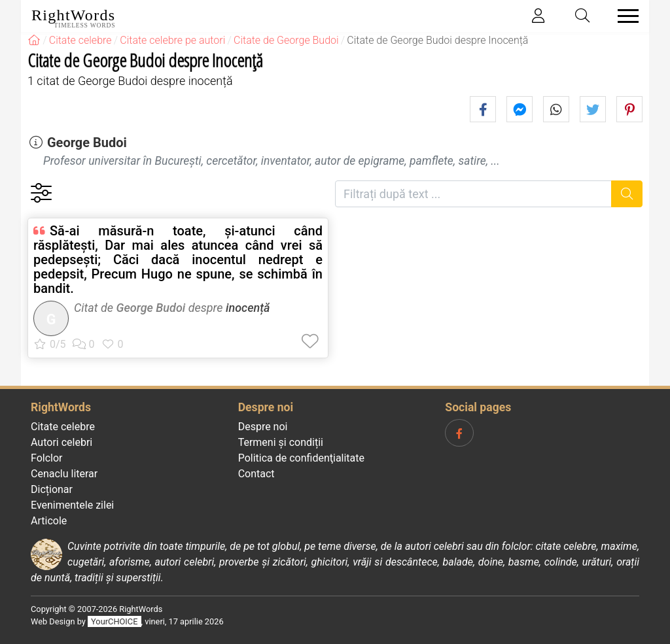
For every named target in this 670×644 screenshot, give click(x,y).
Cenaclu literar (64, 474)
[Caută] (627, 194)
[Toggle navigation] (624, 16)
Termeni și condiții (281, 442)
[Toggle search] (583, 16)
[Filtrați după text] (473, 194)
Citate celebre (63, 427)
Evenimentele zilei (72, 505)
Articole (49, 521)
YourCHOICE (114, 621)
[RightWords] (34, 40)
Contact (256, 474)
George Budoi (87, 143)
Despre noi (263, 427)
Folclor (47, 458)
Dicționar (52, 489)
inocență (248, 308)
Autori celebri (62, 442)
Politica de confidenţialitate (301, 458)
